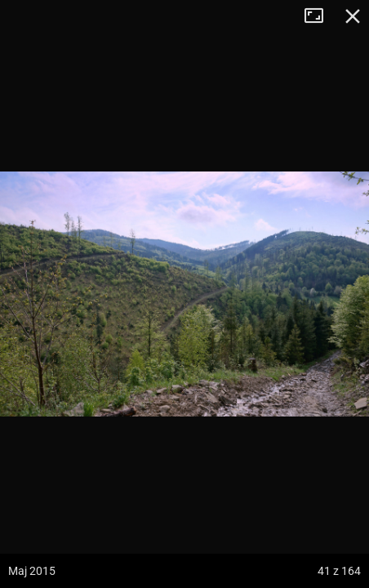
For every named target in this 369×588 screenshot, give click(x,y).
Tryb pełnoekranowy (320, 16)
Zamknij (353, 16)
